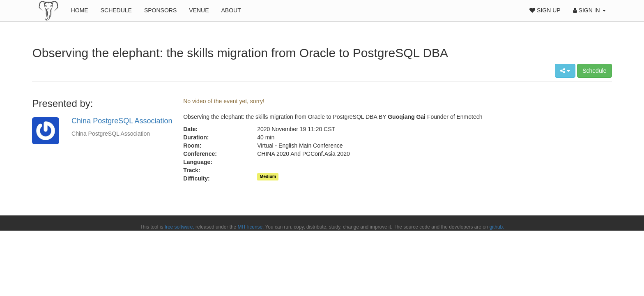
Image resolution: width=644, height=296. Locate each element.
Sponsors (160, 10)
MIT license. (251, 227)
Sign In (589, 10)
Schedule (116, 10)
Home (80, 10)
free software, (179, 227)
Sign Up (545, 10)
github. (497, 227)
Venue (199, 10)
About (231, 10)
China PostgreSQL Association (122, 121)
